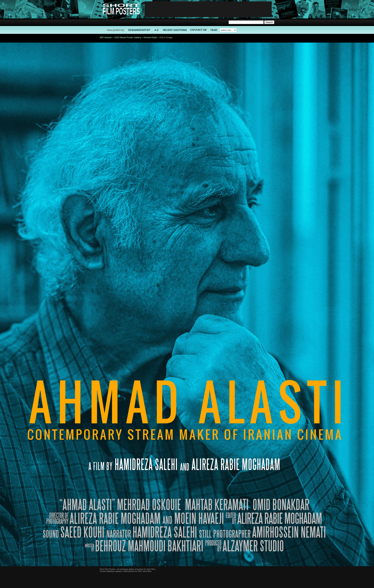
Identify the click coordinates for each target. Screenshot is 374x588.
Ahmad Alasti (150, 37)
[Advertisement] (208, 9)
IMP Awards (106, 37)
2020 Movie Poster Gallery (128, 37)
